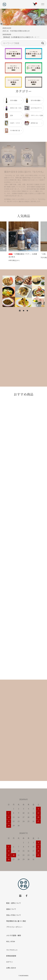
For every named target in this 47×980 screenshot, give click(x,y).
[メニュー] (43, 4)
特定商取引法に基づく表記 (16, 921)
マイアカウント (12, 950)
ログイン (10, 962)
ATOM (13, 941)
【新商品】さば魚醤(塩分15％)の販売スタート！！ (21, 37)
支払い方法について (14, 915)
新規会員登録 (11, 956)
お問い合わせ (11, 968)
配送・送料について (14, 903)
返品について (11, 909)
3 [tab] (27, 311)
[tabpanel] (23, 291)
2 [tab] (24, 311)
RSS (8, 941)
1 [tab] (20, 311)
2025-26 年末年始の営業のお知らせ (16, 31)
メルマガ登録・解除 (14, 935)
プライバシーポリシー (14, 927)
